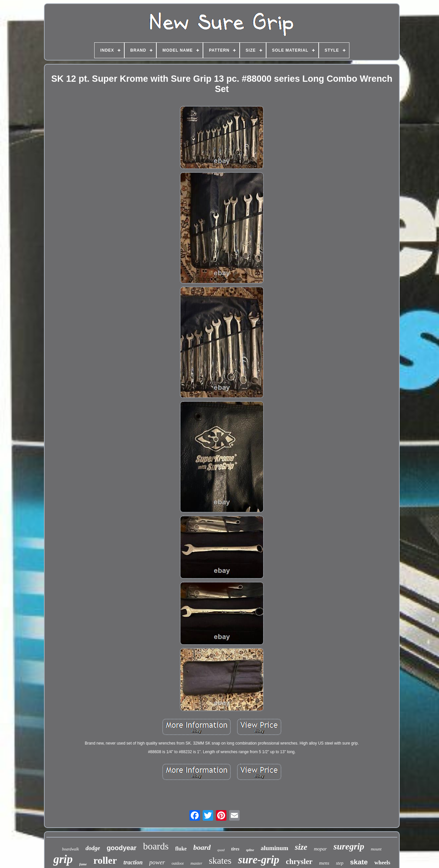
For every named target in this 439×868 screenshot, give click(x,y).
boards (156, 846)
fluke (181, 849)
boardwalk (71, 849)
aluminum (275, 848)
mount (376, 849)
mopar (320, 849)
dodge (93, 848)
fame (83, 864)
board (202, 847)
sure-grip (259, 860)
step (340, 863)
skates (220, 861)
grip (63, 859)
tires (235, 849)
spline (250, 850)
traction (133, 862)
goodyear (122, 848)
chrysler (299, 862)
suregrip (349, 846)
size (301, 847)
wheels (382, 863)
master (196, 863)
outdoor (178, 863)
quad (221, 850)
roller (105, 860)
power (157, 862)
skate (359, 862)
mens (324, 863)
